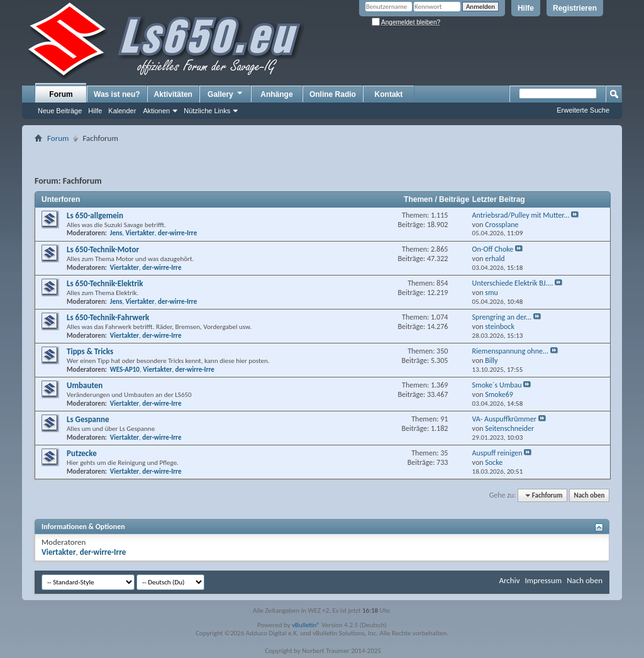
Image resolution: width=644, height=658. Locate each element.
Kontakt (389, 94)
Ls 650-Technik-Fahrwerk (108, 317)
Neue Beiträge (60, 111)
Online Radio (333, 94)
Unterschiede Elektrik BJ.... (513, 283)
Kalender (122, 111)
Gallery (226, 94)
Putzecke (82, 453)
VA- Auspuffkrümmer (504, 419)
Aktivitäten (173, 94)
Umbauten (85, 385)
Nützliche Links (207, 111)
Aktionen (156, 111)
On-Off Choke (493, 249)
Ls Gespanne (88, 419)
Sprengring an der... (502, 317)
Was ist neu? (117, 94)
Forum (61, 94)
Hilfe (526, 8)
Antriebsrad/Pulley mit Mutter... (521, 215)
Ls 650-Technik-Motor (103, 249)
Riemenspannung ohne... (510, 351)
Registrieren (575, 8)
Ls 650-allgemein (95, 215)
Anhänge (276, 94)
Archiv (509, 580)
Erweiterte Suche (583, 110)
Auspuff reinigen (497, 453)
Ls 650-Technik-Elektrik (105, 283)
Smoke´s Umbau (497, 385)
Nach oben (589, 495)
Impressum (543, 580)
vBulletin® (306, 625)
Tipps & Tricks (90, 351)
